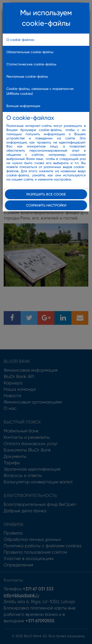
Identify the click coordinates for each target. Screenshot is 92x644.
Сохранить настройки (46, 205)
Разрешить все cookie (46, 194)
